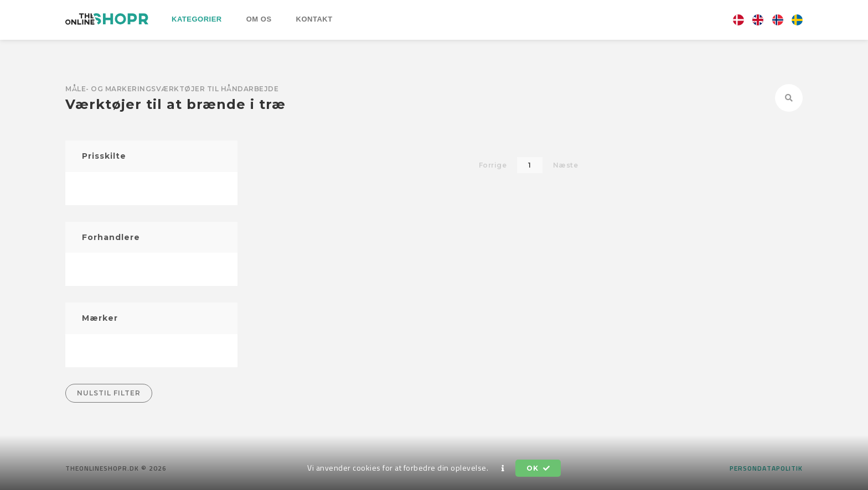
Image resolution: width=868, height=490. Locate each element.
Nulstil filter (109, 393)
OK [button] (538, 468)
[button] (503, 468)
